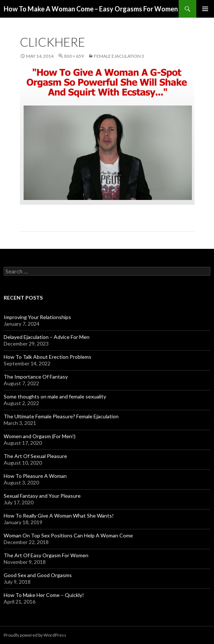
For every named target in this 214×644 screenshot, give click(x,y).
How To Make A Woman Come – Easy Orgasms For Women (91, 9)
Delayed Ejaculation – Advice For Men (47, 337)
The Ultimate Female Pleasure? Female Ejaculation (61, 416)
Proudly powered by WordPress (35, 635)
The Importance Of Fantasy (36, 377)
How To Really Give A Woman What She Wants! (59, 516)
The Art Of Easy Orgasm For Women (46, 555)
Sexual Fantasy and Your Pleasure (42, 496)
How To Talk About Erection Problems (48, 357)
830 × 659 (74, 56)
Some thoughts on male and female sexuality (55, 396)
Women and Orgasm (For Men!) (40, 436)
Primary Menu (205, 9)
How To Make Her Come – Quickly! (44, 595)
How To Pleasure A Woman (35, 476)
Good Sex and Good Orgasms (38, 575)
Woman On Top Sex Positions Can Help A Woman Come (68, 535)
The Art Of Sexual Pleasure (35, 456)
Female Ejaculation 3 (119, 56)
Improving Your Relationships (37, 317)
